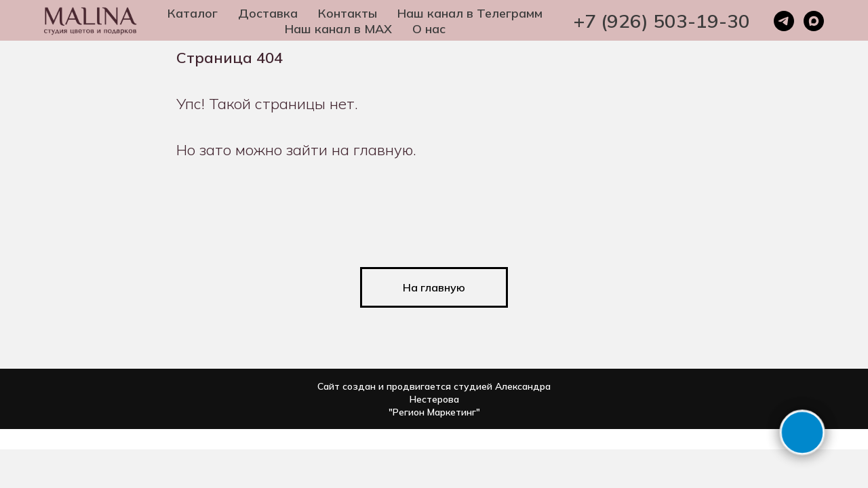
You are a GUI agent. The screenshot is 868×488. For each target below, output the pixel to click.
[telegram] (784, 21)
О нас (429, 29)
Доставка (268, 13)
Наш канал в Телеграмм (470, 13)
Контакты (348, 13)
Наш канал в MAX (338, 29)
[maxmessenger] (814, 21)
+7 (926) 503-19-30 (662, 21)
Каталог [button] (193, 13)
